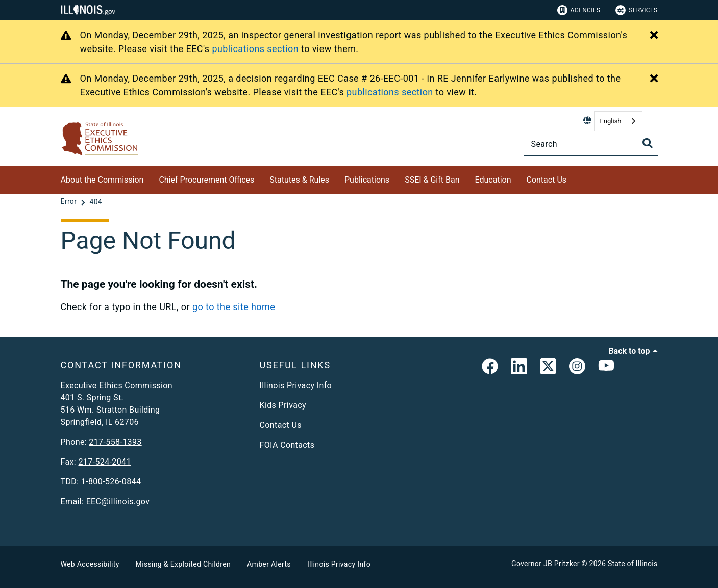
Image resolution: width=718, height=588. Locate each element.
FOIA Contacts (287, 445)
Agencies (579, 10)
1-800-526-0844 (111, 482)
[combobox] (618, 121)
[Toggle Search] (648, 143)
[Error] (70, 202)
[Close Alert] (654, 36)
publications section (255, 49)
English (610, 121)
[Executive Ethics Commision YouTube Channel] (606, 368)
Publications (367, 180)
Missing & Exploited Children (183, 564)
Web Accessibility (90, 564)
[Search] (591, 144)
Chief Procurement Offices (206, 180)
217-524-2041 (104, 462)
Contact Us (546, 180)
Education (493, 180)
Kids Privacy (283, 405)
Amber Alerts (269, 564)
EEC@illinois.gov (118, 502)
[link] (490, 368)
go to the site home (234, 307)
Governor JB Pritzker (546, 564)
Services (636, 10)
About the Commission (102, 180)
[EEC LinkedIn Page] (519, 368)
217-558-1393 (115, 442)
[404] (96, 202)
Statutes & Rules (299, 180)
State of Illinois (633, 564)
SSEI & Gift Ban (432, 180)
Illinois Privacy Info (296, 385)
